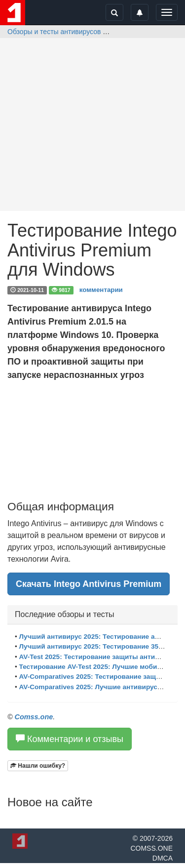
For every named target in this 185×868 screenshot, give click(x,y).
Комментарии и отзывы (70, 739)
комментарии (101, 290)
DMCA (163, 858)
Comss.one (34, 717)
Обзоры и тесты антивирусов (54, 32)
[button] (38, 766)
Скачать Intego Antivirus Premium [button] (89, 584)
